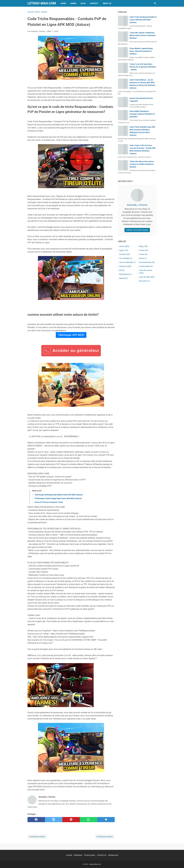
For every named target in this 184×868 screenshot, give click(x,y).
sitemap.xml (113, 855)
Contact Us (102, 855)
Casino (143, 254)
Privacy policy (90, 855)
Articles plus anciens (105, 837)
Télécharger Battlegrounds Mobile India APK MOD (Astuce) (59, 495)
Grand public (146, 266)
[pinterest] (71, 820)
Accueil (69, 855)
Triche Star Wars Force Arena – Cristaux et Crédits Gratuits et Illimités (142, 164)
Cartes (144, 250)
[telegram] (106, 820)
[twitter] (54, 820)
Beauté (124, 278)
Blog (83, 3)
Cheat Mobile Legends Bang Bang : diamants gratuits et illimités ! (141, 51)
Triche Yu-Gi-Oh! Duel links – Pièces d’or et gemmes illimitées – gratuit (143, 67)
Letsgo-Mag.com (42, 3)
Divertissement (147, 262)
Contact (94, 3)
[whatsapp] (89, 820)
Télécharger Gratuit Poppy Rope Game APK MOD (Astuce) (58, 498)
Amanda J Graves (137, 205)
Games (73, 3)
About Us (107, 3)
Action (124, 246)
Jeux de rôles (147, 277)
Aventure (125, 266)
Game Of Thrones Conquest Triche (49, 502)
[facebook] (36, 820)
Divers (143, 258)
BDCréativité (126, 274)
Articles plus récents (37, 837)
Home (63, 3)
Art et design (126, 258)
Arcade (125, 254)
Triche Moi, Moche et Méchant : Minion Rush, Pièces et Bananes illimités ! (143, 35)
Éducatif (144, 281)
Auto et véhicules (127, 262)
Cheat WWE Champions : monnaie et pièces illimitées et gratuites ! (142, 114)
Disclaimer (78, 855)
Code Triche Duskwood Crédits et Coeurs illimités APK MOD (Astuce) (143, 20)
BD (122, 270)
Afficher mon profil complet (137, 230)
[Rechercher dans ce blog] (155, 3)
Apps (124, 250)
